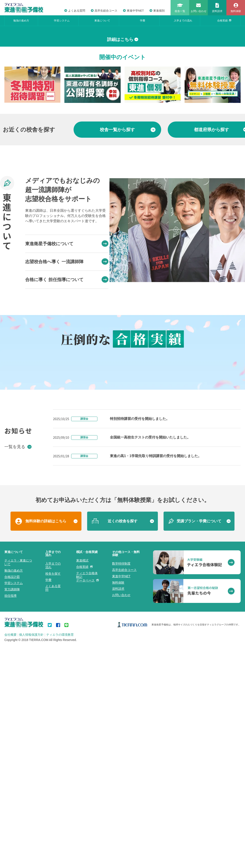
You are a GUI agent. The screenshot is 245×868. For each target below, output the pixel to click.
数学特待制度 (121, 815)
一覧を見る (18, 698)
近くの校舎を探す (123, 772)
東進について (102, 21)
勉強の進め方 (21, 21)
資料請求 (118, 840)
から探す (128, 209)
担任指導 (11, 847)
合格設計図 (12, 828)
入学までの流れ (183, 21)
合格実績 (224, 21)
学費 (143, 21)
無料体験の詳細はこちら (46, 772)
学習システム (62, 21)
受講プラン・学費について (199, 772)
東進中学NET (133, 11)
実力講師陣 (12, 841)
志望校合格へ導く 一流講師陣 (67, 341)
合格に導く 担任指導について (67, 359)
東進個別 (157, 11)
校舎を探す (53, 825)
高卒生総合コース (104, 11)
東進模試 (82, 812)
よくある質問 (75, 11)
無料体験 (118, 834)
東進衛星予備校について (67, 323)
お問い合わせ (121, 846)
